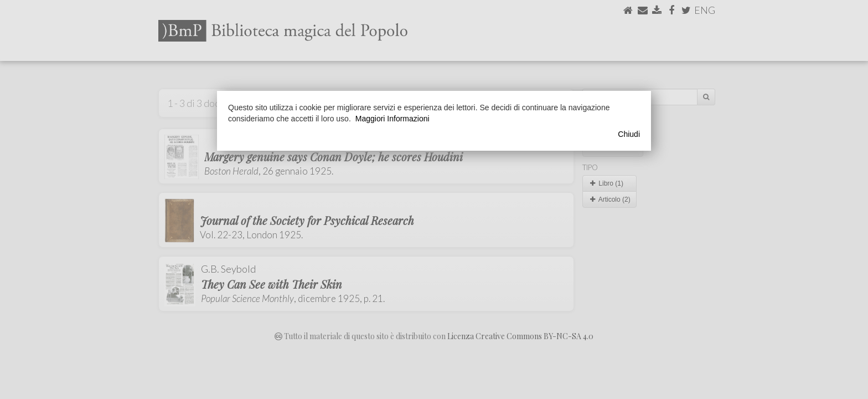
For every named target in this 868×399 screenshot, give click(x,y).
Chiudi (629, 134)
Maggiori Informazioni (392, 119)
